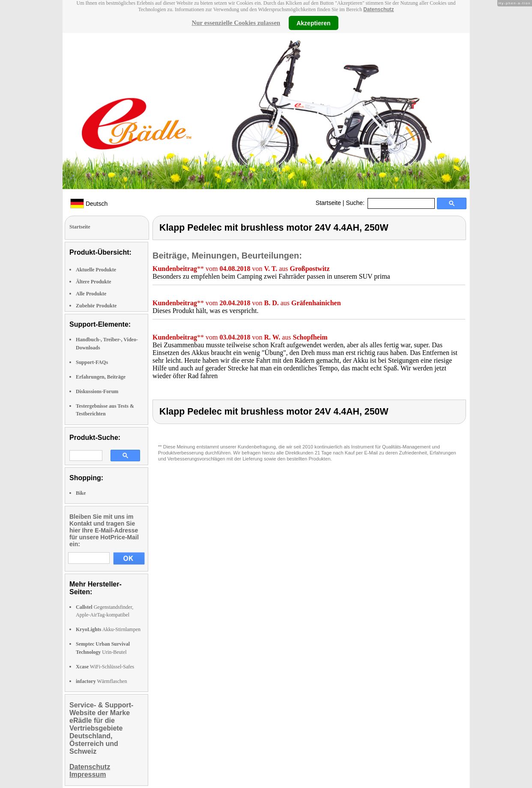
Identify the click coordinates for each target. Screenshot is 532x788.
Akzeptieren (313, 23)
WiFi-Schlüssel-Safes (105, 667)
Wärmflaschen (101, 681)
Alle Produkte (91, 294)
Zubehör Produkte (96, 306)
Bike (81, 493)
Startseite (328, 203)
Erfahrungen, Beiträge (101, 377)
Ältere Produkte (94, 282)
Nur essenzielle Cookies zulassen (236, 23)
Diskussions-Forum (97, 391)
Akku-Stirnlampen (108, 629)
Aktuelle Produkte (96, 270)
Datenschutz (378, 9)
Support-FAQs (92, 362)
